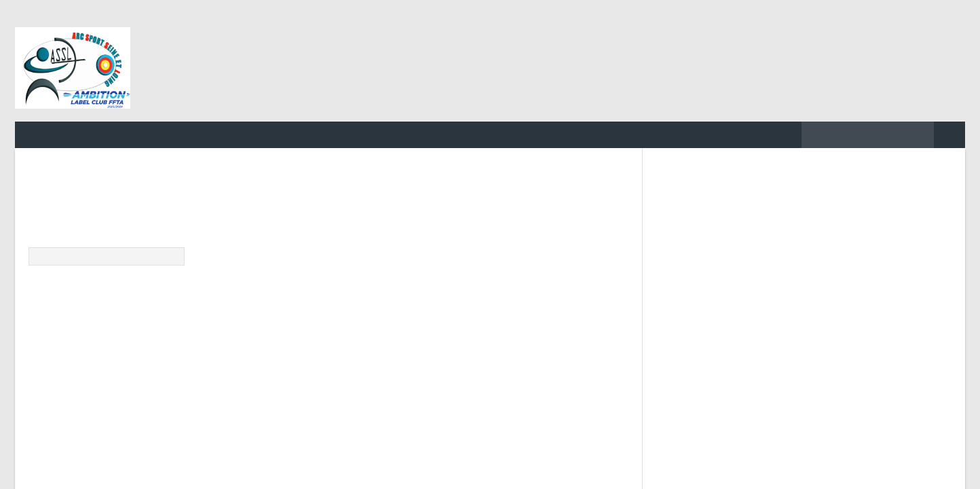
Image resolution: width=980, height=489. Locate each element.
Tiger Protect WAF (524, 396)
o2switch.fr (438, 396)
